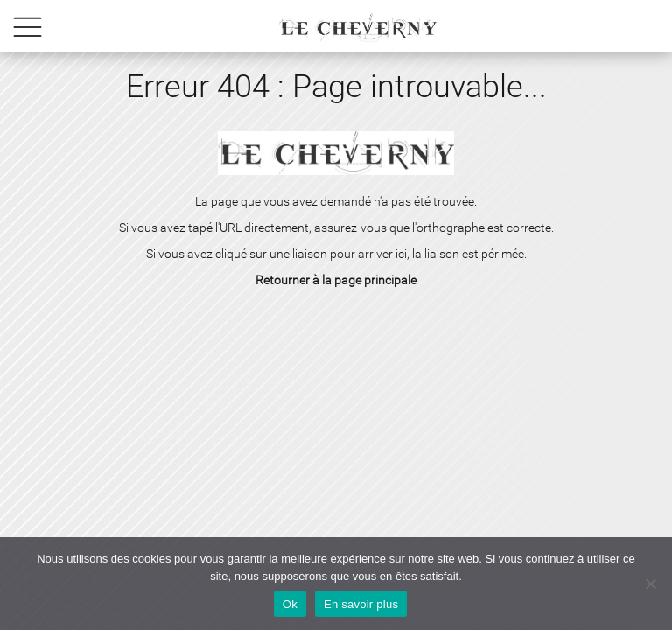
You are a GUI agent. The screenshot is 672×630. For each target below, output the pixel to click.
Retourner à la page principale (336, 280)
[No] (650, 584)
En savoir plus (361, 604)
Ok (290, 604)
